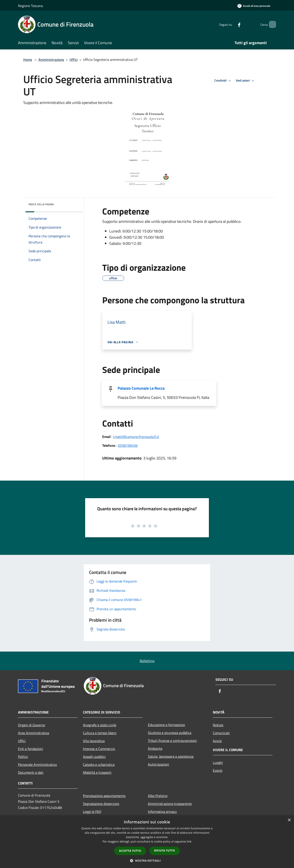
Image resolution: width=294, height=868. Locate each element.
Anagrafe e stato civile (100, 725)
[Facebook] (232, 24)
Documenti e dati (31, 772)
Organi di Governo (31, 725)
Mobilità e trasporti (97, 772)
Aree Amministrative (34, 733)
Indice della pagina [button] (41, 204)
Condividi (223, 81)
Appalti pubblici (94, 757)
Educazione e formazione (166, 725)
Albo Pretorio (158, 796)
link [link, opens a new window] (189, 842)
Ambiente (155, 748)
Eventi (218, 770)
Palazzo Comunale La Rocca (141, 388)
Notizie (218, 725)
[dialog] (147, 842)
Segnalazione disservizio (101, 804)
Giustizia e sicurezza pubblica (170, 733)
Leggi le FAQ (92, 812)
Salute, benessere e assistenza (171, 756)
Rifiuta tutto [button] (165, 851)
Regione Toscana (30, 6)
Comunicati (221, 733)
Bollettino (147, 661)
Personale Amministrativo (37, 764)
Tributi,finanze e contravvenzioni (172, 741)
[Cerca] (271, 24)
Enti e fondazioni (30, 749)
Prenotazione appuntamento (104, 796)
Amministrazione (51, 60)
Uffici (74, 60)
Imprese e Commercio (99, 749)
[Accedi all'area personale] (254, 6)
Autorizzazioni (159, 764)
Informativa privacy (162, 812)
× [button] (289, 820)
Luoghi (218, 763)
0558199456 (128, 445)
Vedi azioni (246, 81)
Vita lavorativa (94, 741)
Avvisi (217, 741)
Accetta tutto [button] (130, 851)
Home (28, 60)
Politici (23, 757)
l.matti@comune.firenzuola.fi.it (136, 437)
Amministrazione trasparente (170, 804)
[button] (147, 861)
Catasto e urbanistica (99, 764)
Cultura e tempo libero (100, 733)
